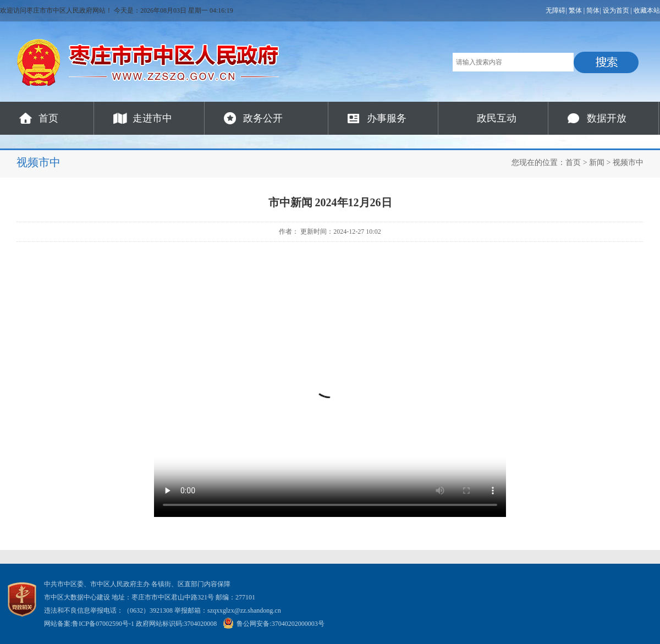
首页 (48, 118)
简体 (593, 10)
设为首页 (616, 10)
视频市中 (628, 163)
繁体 (575, 10)
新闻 (597, 163)
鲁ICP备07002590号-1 (103, 624)
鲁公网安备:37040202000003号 (273, 624)
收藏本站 (647, 10)
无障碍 (555, 10)
